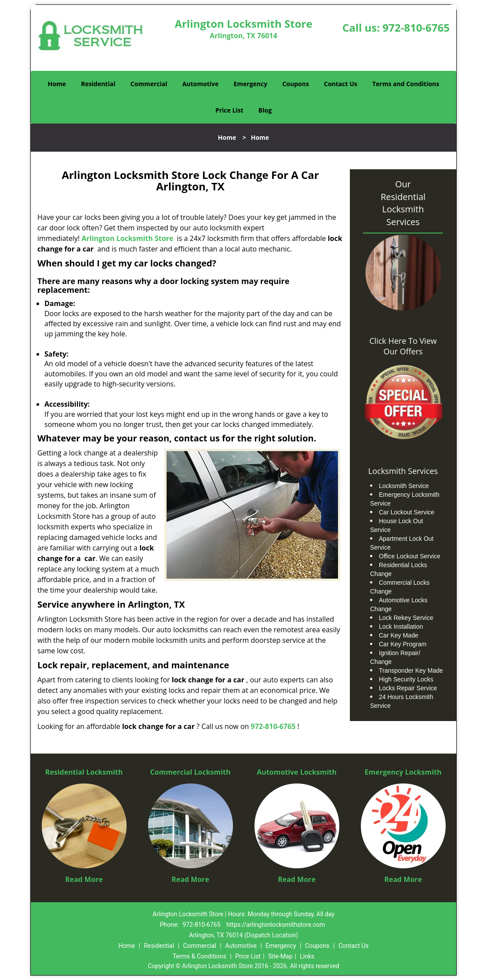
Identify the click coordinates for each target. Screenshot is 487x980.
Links (307, 956)
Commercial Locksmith (190, 772)
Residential (98, 84)
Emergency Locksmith (403, 772)
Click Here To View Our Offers (403, 346)
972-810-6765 (416, 27)
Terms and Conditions (406, 84)
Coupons (295, 84)
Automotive (201, 84)
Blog (265, 110)
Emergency (250, 84)
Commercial (149, 84)
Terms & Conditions (200, 956)
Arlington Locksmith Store (128, 238)
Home (57, 84)
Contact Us (341, 84)
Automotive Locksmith (297, 772)
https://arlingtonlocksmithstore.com (276, 925)
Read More (84, 879)
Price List (229, 110)
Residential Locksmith (84, 772)
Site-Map (280, 956)
